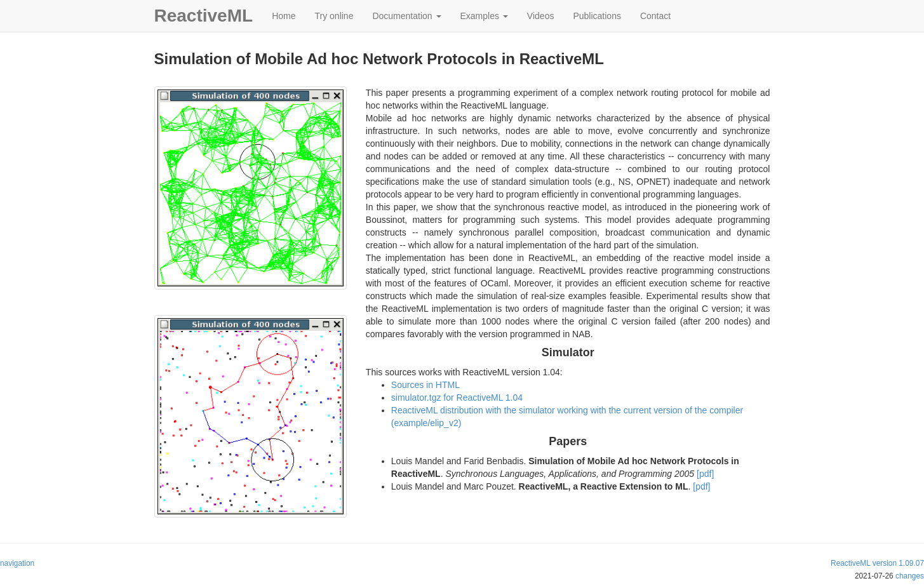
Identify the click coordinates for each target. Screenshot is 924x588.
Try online (334, 16)
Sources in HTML (425, 385)
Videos (541, 16)
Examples (484, 16)
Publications (597, 16)
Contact (655, 16)
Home (284, 16)
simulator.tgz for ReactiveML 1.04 (457, 398)
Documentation (406, 16)
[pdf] (705, 474)
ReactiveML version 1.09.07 (877, 563)
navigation (17, 563)
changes (910, 576)
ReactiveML (204, 16)
